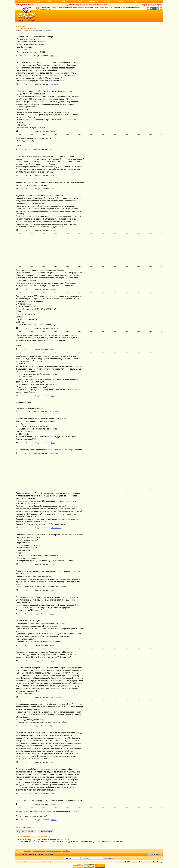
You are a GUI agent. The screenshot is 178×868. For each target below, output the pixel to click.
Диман (52, 614)
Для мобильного (73, 5)
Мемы (51, 1)
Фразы (65, 1)
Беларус (52, 804)
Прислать (121, 1)
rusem (53, 564)
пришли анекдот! (155, 855)
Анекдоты (22, 1)
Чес (52, 762)
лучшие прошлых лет (54, 851)
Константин (54, 84)
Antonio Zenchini (56, 528)
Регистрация (158, 5)
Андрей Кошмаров (57, 697)
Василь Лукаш (54, 453)
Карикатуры (93, 1)
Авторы (108, 1)
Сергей (53, 443)
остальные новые (39, 851)
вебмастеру (46, 862)
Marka (51, 149)
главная (19, 855)
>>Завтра (31, 827)
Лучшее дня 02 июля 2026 (25, 5)
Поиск (136, 1)
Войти (151, 5)
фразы (41, 855)
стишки (49, 855)
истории (28, 855)
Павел (53, 131)
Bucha (52, 56)
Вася (52, 396)
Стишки (79, 1)
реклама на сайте (22, 862)
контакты (31, 862)
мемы (35, 855)
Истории (36, 1)
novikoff (53, 289)
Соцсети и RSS (91, 5)
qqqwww (53, 230)
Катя (52, 590)
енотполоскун (54, 412)
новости (54, 862)
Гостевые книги (102, 5)
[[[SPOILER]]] (55, 328)
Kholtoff (53, 794)
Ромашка (54, 820)
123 (51, 726)
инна (52, 661)
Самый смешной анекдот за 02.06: (32, 837)
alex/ (52, 189)
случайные (66, 851)
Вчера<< (19, 827)
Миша (53, 176)
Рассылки (82, 5)
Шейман (52, 645)
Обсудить (37, 56)
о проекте (38, 862)
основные (28, 851)
